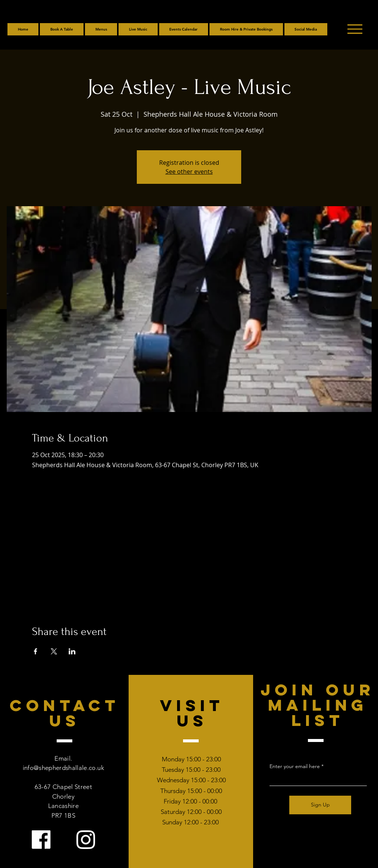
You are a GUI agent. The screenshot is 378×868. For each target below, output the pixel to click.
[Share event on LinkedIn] (72, 651)
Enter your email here (295, 766)
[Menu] (355, 29)
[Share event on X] (54, 651)
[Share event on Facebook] (36, 651)
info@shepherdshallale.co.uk (63, 768)
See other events (189, 172)
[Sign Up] (320, 805)
